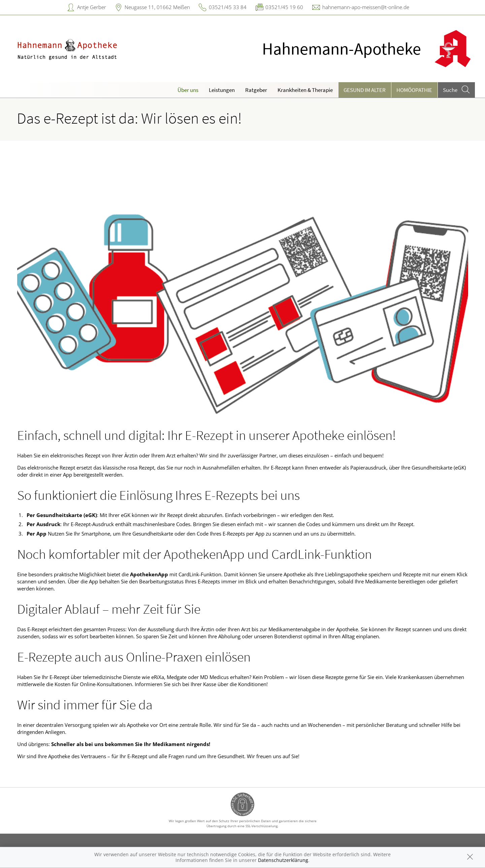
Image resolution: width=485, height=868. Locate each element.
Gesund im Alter (365, 90)
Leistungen (222, 90)
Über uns (188, 90)
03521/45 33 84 (228, 7)
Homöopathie (414, 90)
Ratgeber (256, 90)
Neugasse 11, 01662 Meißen (157, 7)
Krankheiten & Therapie (305, 90)
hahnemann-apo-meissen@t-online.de (366, 7)
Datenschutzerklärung (283, 860)
